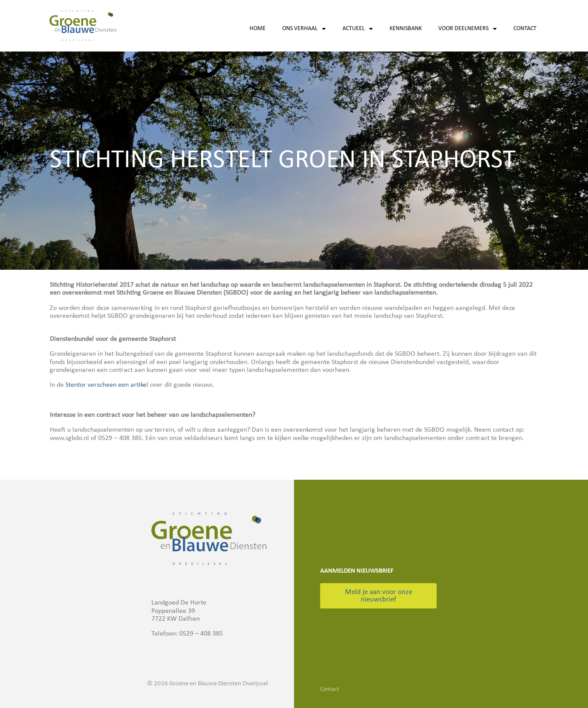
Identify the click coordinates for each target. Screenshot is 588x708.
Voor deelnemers (468, 29)
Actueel (358, 29)
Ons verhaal (304, 29)
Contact (525, 29)
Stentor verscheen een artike (106, 385)
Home (258, 29)
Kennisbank (406, 29)
